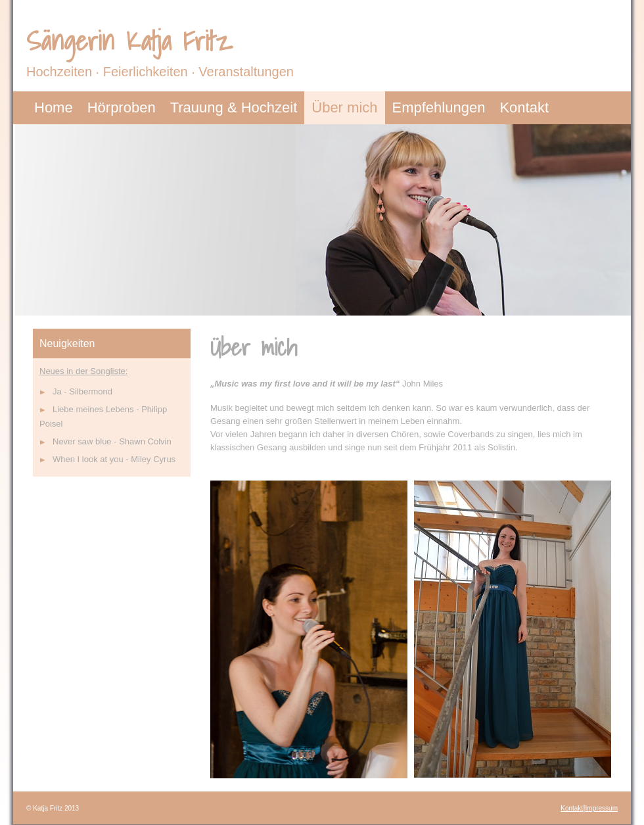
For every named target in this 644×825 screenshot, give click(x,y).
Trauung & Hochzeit (234, 107)
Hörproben (122, 107)
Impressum (602, 808)
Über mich (344, 107)
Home (54, 107)
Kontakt (524, 107)
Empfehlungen (439, 107)
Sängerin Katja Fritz (129, 41)
